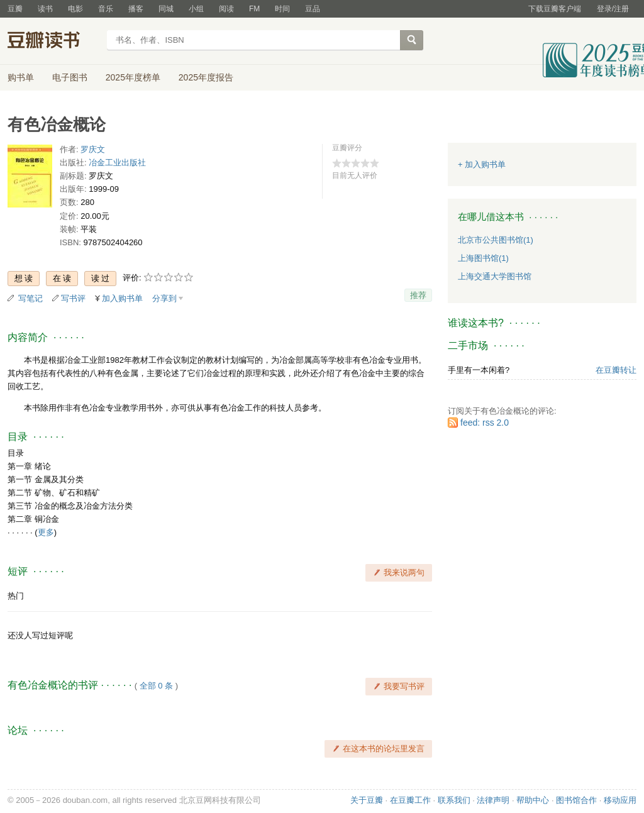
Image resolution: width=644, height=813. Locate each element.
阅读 (226, 9)
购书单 (21, 77)
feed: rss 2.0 (485, 423)
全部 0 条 (156, 686)
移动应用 (620, 800)
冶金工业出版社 (117, 163)
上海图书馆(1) (483, 258)
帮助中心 (533, 800)
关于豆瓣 (367, 800)
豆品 (313, 9)
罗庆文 (93, 149)
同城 (166, 9)
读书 (45, 9)
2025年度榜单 (133, 77)
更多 (46, 532)
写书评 (73, 298)
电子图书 (70, 77)
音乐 (106, 9)
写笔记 (31, 298)
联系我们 (454, 800)
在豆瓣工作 (410, 800)
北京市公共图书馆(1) (496, 240)
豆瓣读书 (53, 41)
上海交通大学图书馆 (495, 276)
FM (254, 9)
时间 (282, 9)
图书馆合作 (576, 800)
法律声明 (493, 800)
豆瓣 (15, 9)
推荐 (418, 295)
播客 (136, 9)
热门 (16, 596)
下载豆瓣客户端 (555, 9)
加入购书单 (122, 298)
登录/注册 (613, 9)
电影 (75, 9)
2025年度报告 (206, 77)
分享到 (164, 298)
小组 (196, 9)
